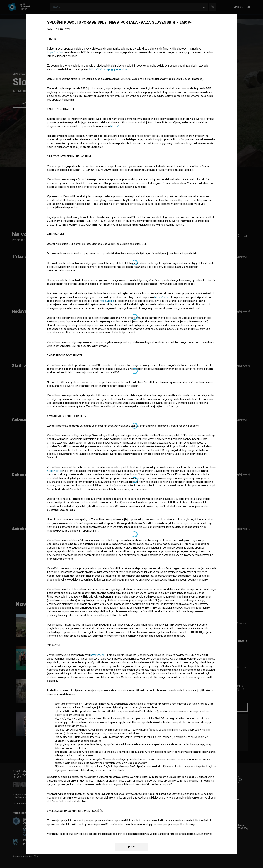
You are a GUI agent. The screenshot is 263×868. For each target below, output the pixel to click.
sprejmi (131, 847)
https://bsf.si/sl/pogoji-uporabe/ (108, 69)
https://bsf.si (55, 52)
